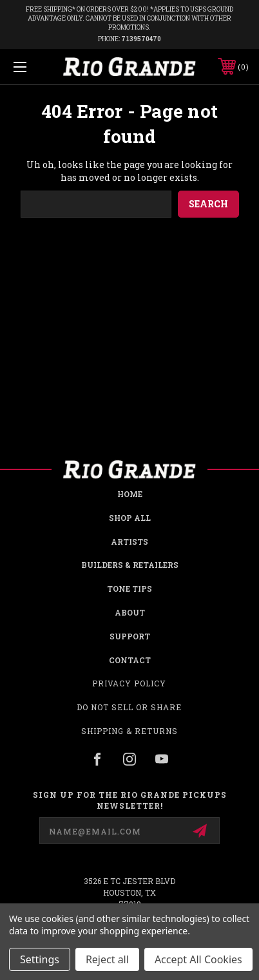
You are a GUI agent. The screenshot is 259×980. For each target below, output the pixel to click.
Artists (129, 542)
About (130, 612)
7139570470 (141, 39)
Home (130, 494)
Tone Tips (129, 589)
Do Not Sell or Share (129, 707)
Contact (130, 660)
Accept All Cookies (198, 959)
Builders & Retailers (130, 565)
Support (130, 636)
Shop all (130, 518)
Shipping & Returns (129, 731)
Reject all (107, 959)
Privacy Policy (129, 683)
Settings (40, 959)
